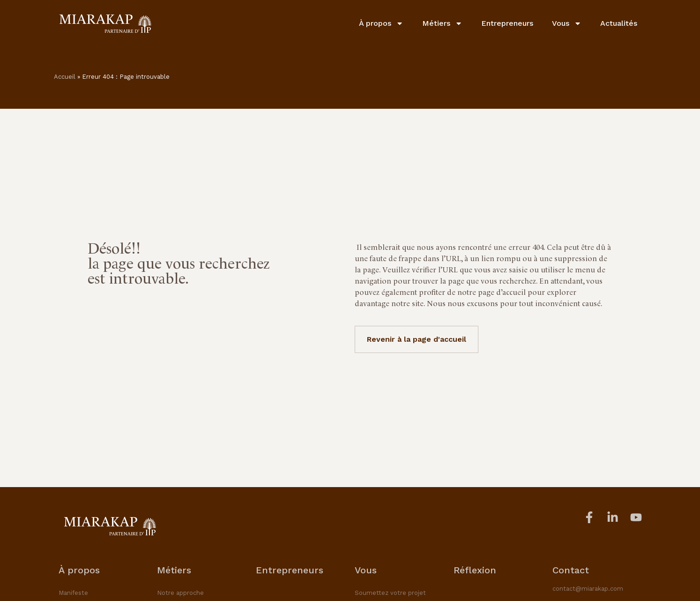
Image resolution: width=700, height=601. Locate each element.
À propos (381, 23)
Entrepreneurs (507, 23)
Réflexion (475, 570)
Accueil (65, 77)
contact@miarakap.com (588, 589)
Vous (567, 23)
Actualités (619, 23)
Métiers (442, 23)
